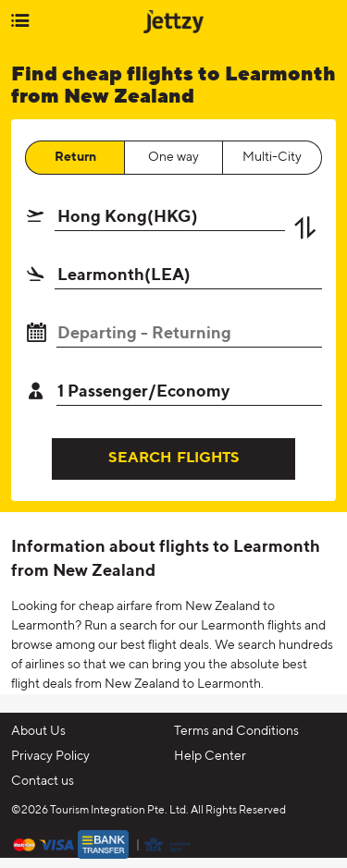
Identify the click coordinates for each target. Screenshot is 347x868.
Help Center (210, 756)
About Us (38, 731)
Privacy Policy (50, 756)
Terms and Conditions (236, 731)
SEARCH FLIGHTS (174, 458)
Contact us (43, 781)
